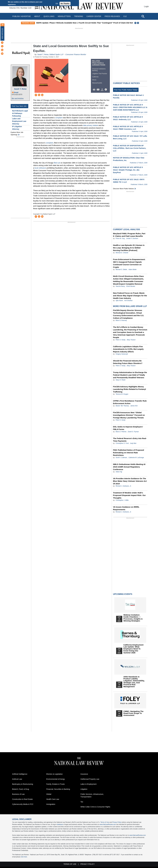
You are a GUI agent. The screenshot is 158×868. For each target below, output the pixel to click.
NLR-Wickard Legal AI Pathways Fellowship (20, 113)
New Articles (2, 33)
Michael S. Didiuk (121, 270)
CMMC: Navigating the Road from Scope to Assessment (133, 713)
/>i (106, 90)
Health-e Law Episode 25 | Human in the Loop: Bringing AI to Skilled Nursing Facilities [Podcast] (129, 248)
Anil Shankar (128, 301)
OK (57, 4)
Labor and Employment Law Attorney (19, 121)
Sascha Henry (120, 286)
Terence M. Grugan (122, 394)
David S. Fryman (133, 432)
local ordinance (40, 168)
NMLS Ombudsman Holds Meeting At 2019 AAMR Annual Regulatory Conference (129, 467)
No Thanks (65, 4)
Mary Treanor (131, 340)
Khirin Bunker (131, 286)
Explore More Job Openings (17, 134)
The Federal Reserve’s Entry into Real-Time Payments (130, 440)
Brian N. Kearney (121, 320)
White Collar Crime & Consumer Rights (95, 807)
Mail (99, 90)
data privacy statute (91, 125)
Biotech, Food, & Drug (21, 789)
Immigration (51, 804)
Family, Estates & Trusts (55, 784)
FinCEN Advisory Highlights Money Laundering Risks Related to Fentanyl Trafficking (129, 389)
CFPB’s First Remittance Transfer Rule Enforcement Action (130, 402)
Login (146, 6)
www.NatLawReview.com (108, 824)
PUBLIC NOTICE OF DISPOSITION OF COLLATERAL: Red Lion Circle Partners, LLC (130, 148)
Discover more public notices (123, 189)
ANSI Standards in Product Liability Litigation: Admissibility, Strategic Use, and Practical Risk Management (134, 682)
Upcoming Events (123, 594)
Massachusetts (97, 83)
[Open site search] (143, 16)
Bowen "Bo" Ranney (122, 406)
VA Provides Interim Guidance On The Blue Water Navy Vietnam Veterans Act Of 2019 (130, 481)
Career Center (94, 16)
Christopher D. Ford (122, 443)
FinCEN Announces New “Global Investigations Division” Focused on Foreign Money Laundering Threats (129, 415)
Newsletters (64, 16)
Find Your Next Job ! (19, 106)
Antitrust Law (17, 779)
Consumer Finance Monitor (76, 54)
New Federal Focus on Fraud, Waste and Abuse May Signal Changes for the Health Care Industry (130, 296)
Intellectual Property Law (90, 779)
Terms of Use (105, 822)
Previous (135, 23)
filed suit (57, 163)
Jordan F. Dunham (132, 238)
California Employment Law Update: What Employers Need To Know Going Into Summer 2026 (133, 649)
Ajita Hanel (119, 301)
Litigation (84, 789)
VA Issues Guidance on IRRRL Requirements (126, 508)
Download (103, 90)
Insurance (84, 774)
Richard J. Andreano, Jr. (124, 486)
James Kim (134, 406)
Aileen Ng (119, 472)
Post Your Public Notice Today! (126, 90)
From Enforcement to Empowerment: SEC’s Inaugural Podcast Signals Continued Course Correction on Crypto (129, 263)
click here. (24, 857)
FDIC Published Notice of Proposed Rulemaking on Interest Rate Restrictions (129, 453)
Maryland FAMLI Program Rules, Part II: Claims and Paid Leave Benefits (129, 235)
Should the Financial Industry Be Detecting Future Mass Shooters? (128, 362)
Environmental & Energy (56, 779)
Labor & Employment (88, 784)
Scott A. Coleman (121, 458)
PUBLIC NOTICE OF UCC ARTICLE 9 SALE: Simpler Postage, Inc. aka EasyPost (128, 170)
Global (49, 794)
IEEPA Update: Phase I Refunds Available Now (68, 23)
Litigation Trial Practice (100, 74)
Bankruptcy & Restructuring (23, 784)
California (95, 77)
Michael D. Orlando (122, 253)
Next (138, 23)
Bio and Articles (18, 99)
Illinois (94, 80)
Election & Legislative (54, 774)
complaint (59, 118)
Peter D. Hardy (121, 340)
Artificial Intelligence (20, 774)
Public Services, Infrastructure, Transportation (92, 795)
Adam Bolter (133, 270)
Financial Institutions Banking (99, 70)
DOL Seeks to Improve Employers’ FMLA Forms (128, 428)
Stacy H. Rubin (121, 380)
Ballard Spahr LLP (56, 54)
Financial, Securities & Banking (58, 789)
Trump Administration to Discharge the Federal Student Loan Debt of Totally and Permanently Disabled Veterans (130, 375)
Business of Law (18, 794)
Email (16, 92)
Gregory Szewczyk (122, 354)
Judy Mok (133, 443)
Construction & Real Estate (22, 799)
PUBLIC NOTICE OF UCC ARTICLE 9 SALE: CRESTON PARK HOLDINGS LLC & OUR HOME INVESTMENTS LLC (130, 107)
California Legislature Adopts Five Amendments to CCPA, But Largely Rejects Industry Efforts (128, 349)
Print (95, 90)
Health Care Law (53, 799)
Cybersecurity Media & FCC (23, 804)
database (60, 824)
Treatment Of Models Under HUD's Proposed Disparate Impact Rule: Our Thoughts (129, 495)
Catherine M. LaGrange (136, 458)
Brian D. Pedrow (121, 432)
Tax (82, 802)
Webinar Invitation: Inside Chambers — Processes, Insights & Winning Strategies (133, 618)
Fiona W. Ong (120, 238)
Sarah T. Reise (20, 89)
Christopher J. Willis (122, 500)
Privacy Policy (117, 822)
